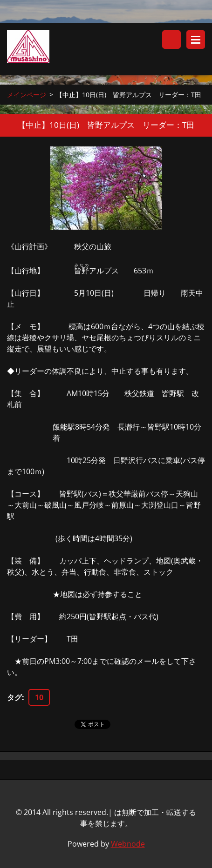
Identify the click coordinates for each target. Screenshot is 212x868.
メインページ (27, 95)
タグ (14, 697)
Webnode (128, 844)
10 (39, 697)
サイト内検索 (171, 40)
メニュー (196, 40)
